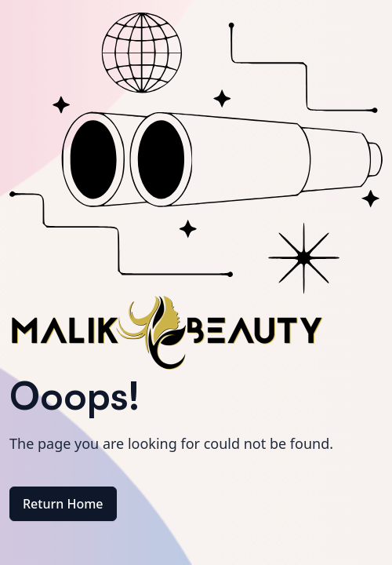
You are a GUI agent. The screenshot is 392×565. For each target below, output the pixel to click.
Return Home (63, 504)
